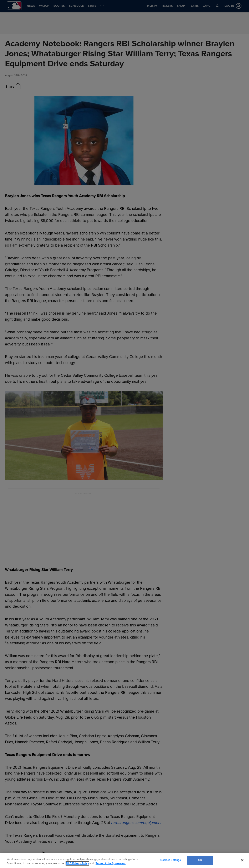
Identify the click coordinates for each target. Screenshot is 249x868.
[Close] (242, 860)
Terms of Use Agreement (111, 863)
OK (200, 860)
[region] (124, 861)
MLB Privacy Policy (77, 863)
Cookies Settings (171, 860)
